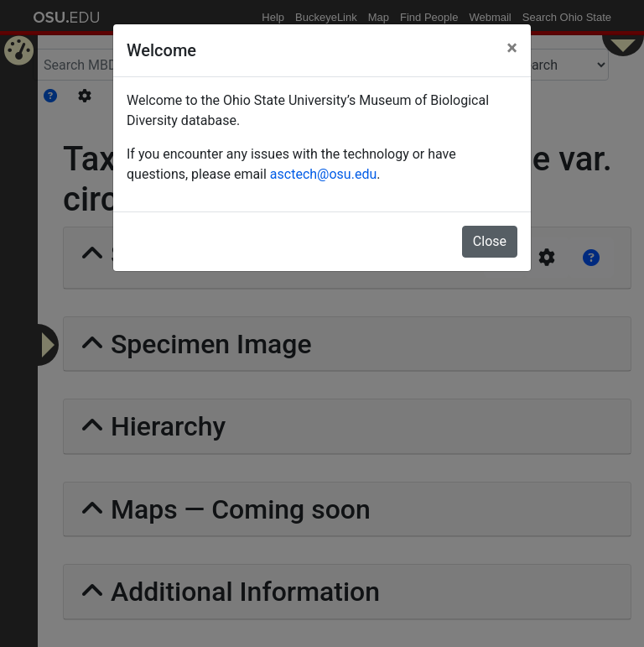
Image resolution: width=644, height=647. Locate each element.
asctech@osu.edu (323, 174)
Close (490, 241)
